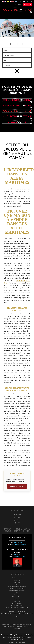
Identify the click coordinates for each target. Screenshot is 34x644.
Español (8, 2)
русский (16, 2)
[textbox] (17, 50)
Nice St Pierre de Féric (17, 605)
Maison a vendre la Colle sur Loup (17, 586)
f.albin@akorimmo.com (19, 556)
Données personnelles (9, 626)
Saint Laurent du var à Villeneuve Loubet (17, 607)
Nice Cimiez (17, 595)
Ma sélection (17, 5)
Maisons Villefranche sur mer (17, 591)
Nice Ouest (17, 601)
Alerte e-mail (28, 5)
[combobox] (17, 50)
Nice (17, 593)
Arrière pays (17, 580)
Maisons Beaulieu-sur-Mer (17, 588)
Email (31, 2)
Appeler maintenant (17, 486)
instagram (28, 2)
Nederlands (13, 2)
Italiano (11, 2)
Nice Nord (17, 599)
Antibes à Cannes (17, 578)
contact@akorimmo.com (19, 544)
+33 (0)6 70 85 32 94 (19, 554)
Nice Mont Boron (17, 597)
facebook (20, 2)
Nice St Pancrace (17, 603)
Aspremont (17, 582)
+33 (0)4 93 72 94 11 (19, 542)
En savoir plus (13, 642)
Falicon (17, 584)
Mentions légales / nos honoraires (22, 624)
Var (17, 609)
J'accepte (22, 642)
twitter (24, 2)
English (5, 2)
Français (3, 2)
